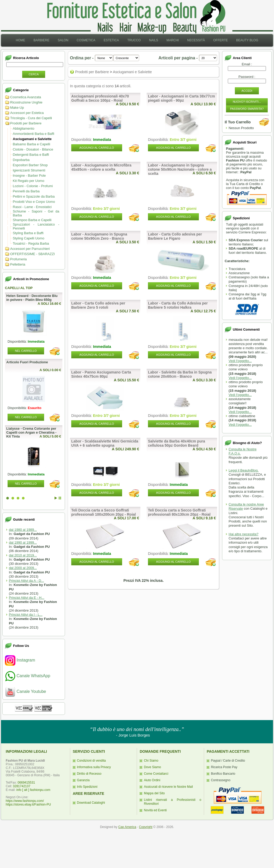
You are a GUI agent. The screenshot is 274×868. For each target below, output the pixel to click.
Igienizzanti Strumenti (29, 170)
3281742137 (22, 786)
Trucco (134, 40)
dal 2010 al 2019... (23, 555)
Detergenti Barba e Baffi (31, 155)
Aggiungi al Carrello (97, 148)
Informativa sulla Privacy (94, 767)
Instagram (20, 660)
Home (20, 40)
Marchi (173, 40)
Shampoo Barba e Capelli (32, 220)
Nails (154, 40)
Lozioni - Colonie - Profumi (33, 186)
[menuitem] (20, 40)
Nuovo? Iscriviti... (247, 102)
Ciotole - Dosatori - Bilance (33, 149)
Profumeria (19, 259)
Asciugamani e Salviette (32, 139)
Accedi (247, 91)
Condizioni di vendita (91, 761)
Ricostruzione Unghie (26, 102)
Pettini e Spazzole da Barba (34, 196)
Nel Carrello (26, 351)
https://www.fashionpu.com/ (25, 801)
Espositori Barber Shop (30, 165)
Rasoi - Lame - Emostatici (32, 207)
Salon (63, 40)
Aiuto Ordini (152, 780)
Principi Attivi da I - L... (26, 615)
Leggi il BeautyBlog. (244, 470)
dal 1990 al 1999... (23, 542)
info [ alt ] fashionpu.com (33, 790)
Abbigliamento (23, 128)
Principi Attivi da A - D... (26, 581)
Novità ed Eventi (155, 810)
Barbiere (41, 40)
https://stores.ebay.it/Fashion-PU (28, 804)
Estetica (111, 40)
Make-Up (17, 108)
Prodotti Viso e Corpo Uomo (34, 202)
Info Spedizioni (87, 787)
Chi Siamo (151, 761)
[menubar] (137, 40)
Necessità (196, 40)
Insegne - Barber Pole (29, 176)
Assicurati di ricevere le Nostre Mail (168, 787)
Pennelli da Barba (26, 191)
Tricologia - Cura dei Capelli (31, 118)
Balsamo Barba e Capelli (31, 144)
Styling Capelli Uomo (29, 238)
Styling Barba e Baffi (28, 233)
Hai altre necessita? (243, 534)
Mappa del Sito (154, 793)
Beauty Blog (247, 40)
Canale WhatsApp (28, 676)
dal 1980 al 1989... (23, 530)
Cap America (127, 827)
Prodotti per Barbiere (26, 123)
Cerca (34, 74)
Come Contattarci (156, 774)
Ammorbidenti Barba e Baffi (34, 134)
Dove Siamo (152, 767)
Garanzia (83, 780)
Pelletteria (18, 264)
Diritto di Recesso (89, 774)
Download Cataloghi (91, 803)
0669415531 (26, 783)
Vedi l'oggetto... (240, 361)
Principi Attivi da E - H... (27, 598)
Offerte (221, 40)
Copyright (146, 827)
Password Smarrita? (247, 109)
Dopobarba (21, 160)
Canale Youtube (25, 691)
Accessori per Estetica (27, 113)
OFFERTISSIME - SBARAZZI (32, 254)
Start (56, 498)
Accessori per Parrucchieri (30, 249)
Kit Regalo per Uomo (29, 181)
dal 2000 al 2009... (23, 568)
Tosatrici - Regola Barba (31, 243)
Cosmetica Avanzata (26, 97)
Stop (60, 498)
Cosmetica (86, 40)
